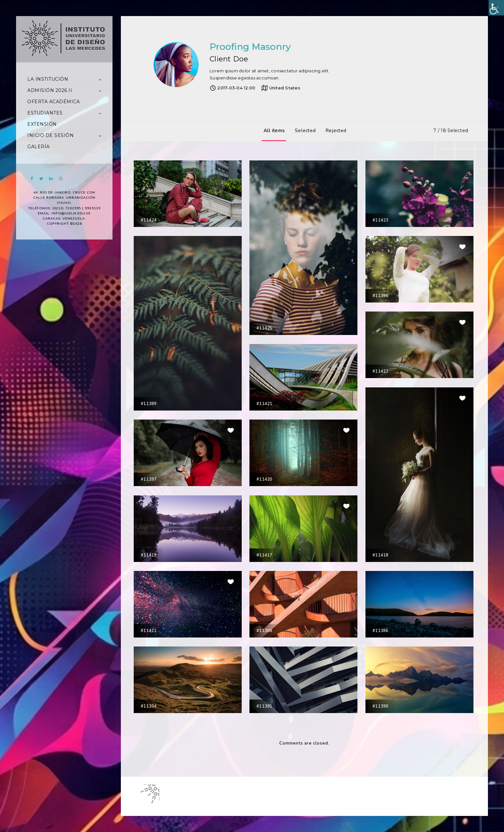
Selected (304, 131)
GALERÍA (39, 147)
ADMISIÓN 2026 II (50, 90)
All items (273, 131)
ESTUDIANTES (45, 113)
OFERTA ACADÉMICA (54, 102)
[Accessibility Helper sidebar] (496, 8)
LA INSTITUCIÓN (48, 79)
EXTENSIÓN (42, 124)
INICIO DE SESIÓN (50, 135)
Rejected (334, 131)
